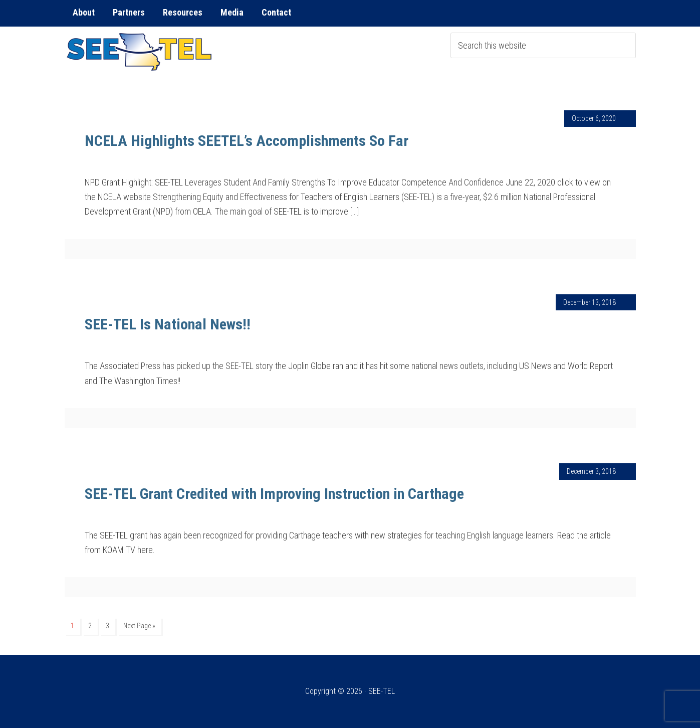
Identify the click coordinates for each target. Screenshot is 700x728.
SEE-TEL (140, 52)
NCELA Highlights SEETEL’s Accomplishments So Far (247, 141)
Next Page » (139, 626)
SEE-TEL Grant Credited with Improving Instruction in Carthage (274, 494)
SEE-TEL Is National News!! (168, 324)
